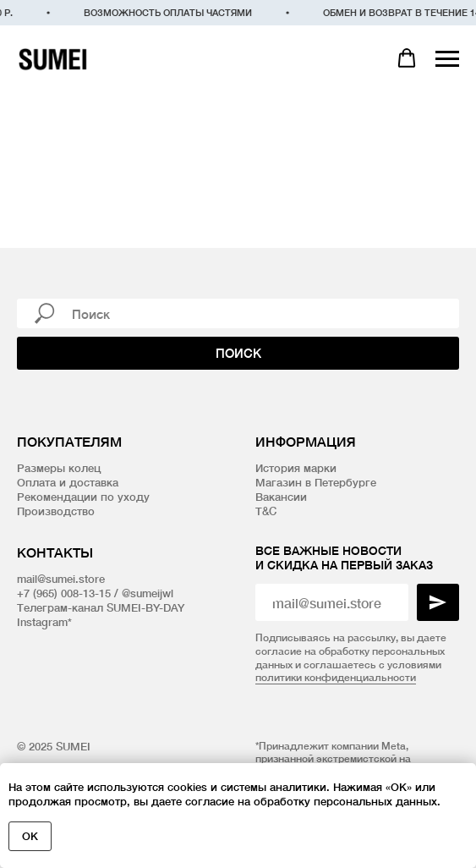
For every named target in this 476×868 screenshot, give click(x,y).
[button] (407, 58)
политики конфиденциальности (336, 677)
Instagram (42, 622)
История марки (296, 468)
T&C (266, 511)
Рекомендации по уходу (83, 497)
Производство (56, 511)
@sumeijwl (148, 593)
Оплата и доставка (68, 482)
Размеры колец (59, 468)
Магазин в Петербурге (316, 482)
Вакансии (281, 497)
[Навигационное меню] (447, 59)
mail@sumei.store (61, 579)
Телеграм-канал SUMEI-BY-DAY (101, 607)
